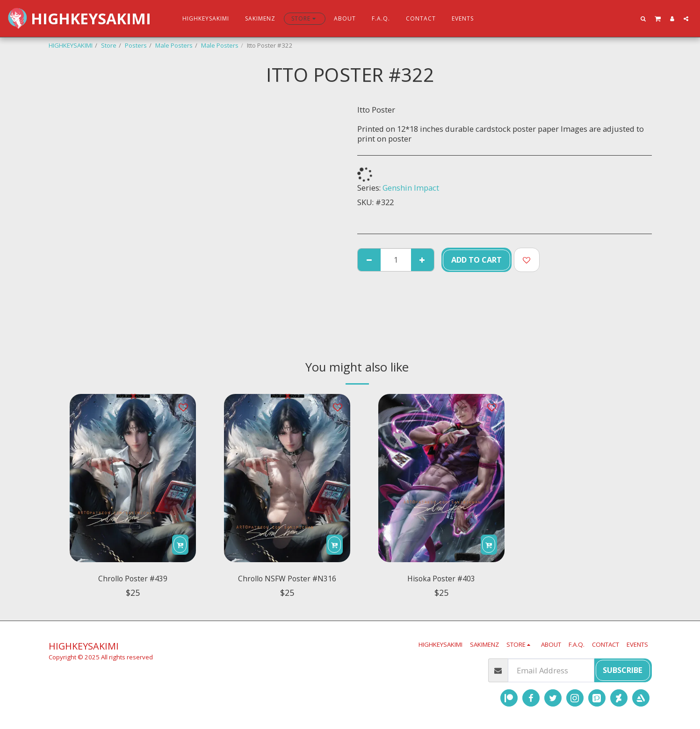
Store (109, 45)
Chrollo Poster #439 (133, 580)
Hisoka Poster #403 (441, 580)
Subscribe (623, 670)
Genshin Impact (411, 188)
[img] (133, 478)
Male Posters (174, 45)
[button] (643, 18)
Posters (136, 45)
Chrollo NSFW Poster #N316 (287, 580)
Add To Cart (476, 260)
